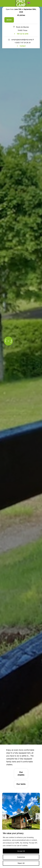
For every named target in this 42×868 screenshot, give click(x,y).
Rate (11, 342)
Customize (21, 857)
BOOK (9, 20)
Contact (23, 46)
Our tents (21, 784)
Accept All (21, 851)
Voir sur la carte (23, 34)
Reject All (21, 863)
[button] (29, 3)
